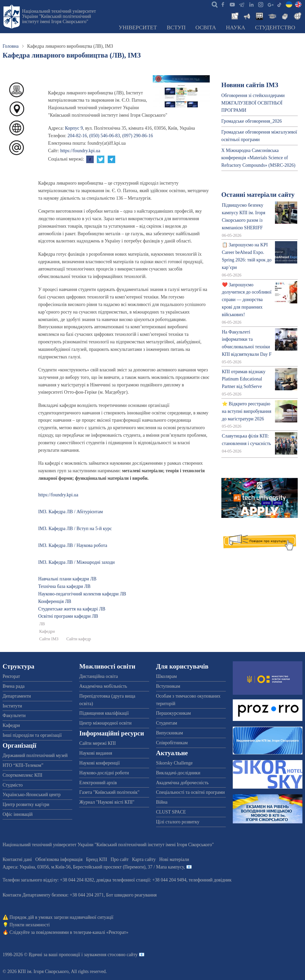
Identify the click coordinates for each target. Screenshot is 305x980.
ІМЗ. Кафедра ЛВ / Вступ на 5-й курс (75, 529)
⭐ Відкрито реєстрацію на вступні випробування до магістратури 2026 (247, 411)
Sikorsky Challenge (175, 763)
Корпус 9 (74, 128)
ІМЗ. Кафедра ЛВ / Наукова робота (73, 545)
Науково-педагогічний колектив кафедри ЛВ (82, 594)
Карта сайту (144, 859)
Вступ (176, 27)
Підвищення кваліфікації (104, 713)
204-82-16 (77, 136)
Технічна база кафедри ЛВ (64, 586)
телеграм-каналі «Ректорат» (101, 932)
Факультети (14, 715)
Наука (235, 27)
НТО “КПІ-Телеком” (23, 765)
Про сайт (119, 859)
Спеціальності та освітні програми (191, 792)
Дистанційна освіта (99, 676)
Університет (138, 27)
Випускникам (170, 733)
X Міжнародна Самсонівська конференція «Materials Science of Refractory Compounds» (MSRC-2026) (258, 158)
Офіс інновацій (18, 814)
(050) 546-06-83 (105, 136)
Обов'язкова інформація (59, 859)
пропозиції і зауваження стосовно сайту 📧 (102, 955)
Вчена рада (14, 686)
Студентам (167, 723)
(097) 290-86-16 (137, 136)
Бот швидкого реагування (131, 895)
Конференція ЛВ (55, 601)
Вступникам (168, 686)
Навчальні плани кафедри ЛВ (67, 579)
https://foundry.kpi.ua (80, 151)
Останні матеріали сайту (258, 195)
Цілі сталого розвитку (178, 822)
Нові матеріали (174, 859)
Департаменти (17, 696)
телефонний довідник (210, 880)
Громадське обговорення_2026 (252, 121)
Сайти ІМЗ (49, 639)
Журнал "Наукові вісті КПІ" (107, 802)
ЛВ (42, 624)
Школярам (166, 676)
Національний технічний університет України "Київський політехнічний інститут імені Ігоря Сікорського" (59, 16)
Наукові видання (96, 753)
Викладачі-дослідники (178, 773)
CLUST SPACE (171, 812)
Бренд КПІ (97, 859)
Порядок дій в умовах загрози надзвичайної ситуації (61, 917)
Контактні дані (17, 859)
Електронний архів (98, 783)
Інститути (12, 706)
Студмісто (13, 785)
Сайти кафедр (79, 639)
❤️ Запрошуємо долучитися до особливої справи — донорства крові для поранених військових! (247, 300)
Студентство (275, 27)
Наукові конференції (99, 763)
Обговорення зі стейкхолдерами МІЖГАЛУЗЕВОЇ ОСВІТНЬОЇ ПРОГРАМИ (253, 103)
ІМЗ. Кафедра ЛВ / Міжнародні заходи (76, 562)
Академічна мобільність (103, 686)
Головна (11, 46)
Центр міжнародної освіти (105, 723)
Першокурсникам (173, 713)
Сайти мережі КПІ (97, 743)
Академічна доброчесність (182, 783)
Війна (162, 802)
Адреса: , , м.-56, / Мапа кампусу (93, 867)
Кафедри (47, 631)
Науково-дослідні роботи (104, 773)
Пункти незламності (30, 925)
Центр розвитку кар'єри (26, 804)
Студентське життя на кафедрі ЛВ (72, 609)
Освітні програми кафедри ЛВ (68, 616)
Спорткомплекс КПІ (23, 775)
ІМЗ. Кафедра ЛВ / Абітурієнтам (70, 512)
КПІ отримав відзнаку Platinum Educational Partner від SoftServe (244, 379)
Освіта (206, 27)
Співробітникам (172, 743)
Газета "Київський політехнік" (109, 792)
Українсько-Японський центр (32, 795)
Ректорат (11, 676)
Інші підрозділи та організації (32, 735)
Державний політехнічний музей (35, 755)
